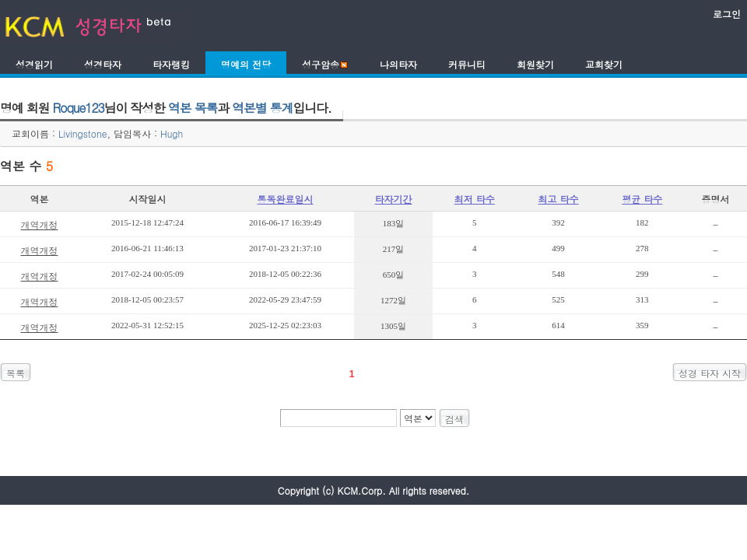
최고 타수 (559, 199)
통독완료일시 (286, 199)
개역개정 (39, 224)
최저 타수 (475, 199)
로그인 (727, 14)
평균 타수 (642, 199)
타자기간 (394, 199)
